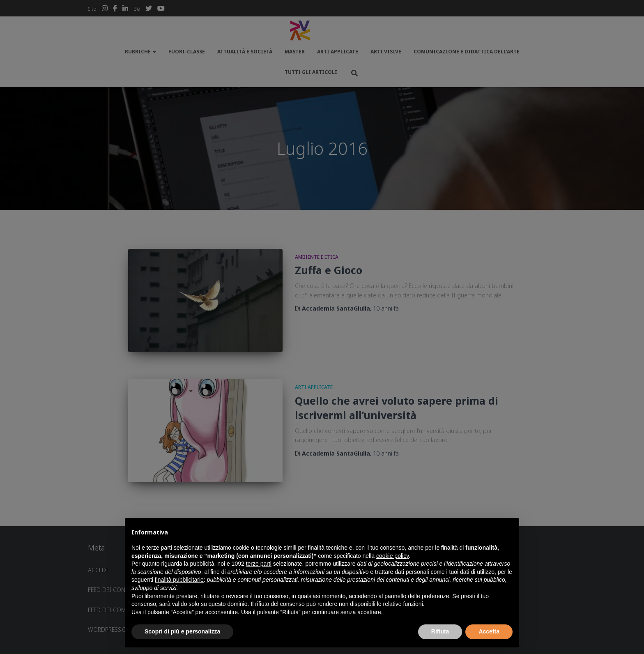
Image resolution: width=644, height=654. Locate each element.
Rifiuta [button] (440, 631)
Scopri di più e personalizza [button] (182, 631)
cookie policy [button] (392, 556)
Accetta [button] (489, 631)
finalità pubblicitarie (179, 580)
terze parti (259, 564)
